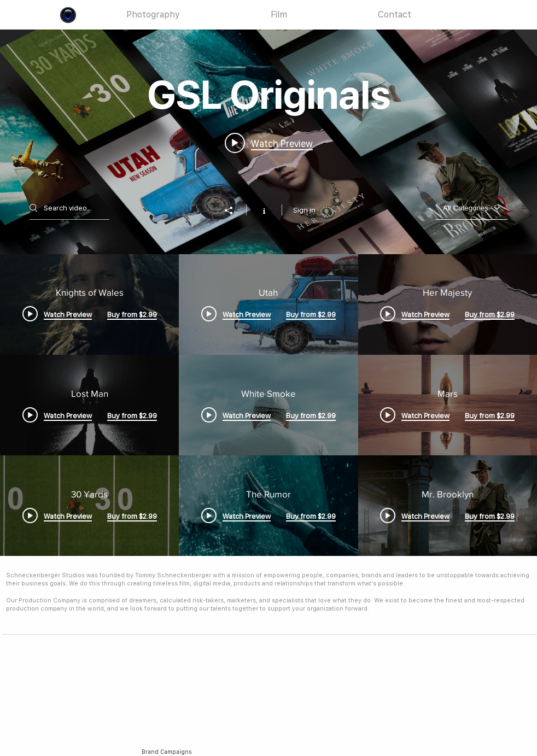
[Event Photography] (181, 700)
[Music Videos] (181, 731)
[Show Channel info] (264, 210)
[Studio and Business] (283, 690)
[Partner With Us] (280, 656)
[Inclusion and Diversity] (384, 669)
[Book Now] (283, 669)
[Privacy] (384, 679)
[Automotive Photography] (181, 690)
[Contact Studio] (63, 721)
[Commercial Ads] (181, 710)
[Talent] (63, 731)
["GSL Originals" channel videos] (268, 405)
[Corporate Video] (181, 721)
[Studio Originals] (63, 710)
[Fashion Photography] (176, 669)
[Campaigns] (55, 700)
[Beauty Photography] (176, 679)
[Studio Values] (384, 656)
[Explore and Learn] (65, 656)
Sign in (304, 210)
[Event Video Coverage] (181, 742)
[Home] (55, 669)
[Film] (55, 690)
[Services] (162, 656)
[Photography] (55, 679)
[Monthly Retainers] (283, 679)
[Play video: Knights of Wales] (269, 143)
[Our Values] (484, 656)
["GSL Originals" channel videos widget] (268, 293)
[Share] (234, 210)
